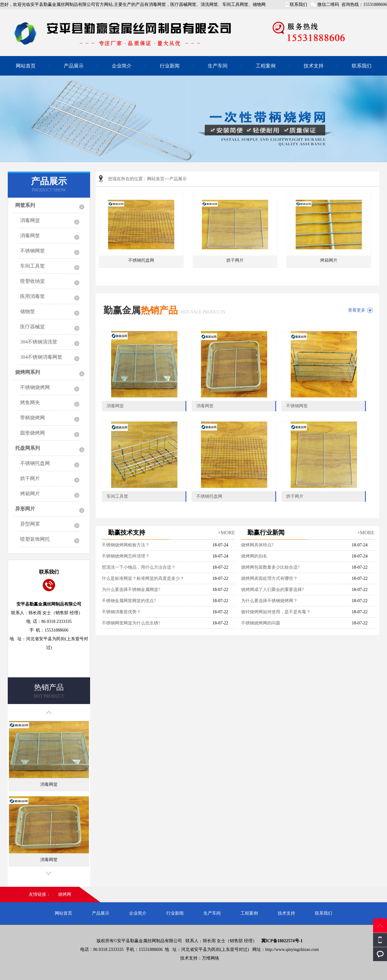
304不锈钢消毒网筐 (41, 357)
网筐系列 (25, 205)
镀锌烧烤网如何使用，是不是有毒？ (276, 612)
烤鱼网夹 (30, 402)
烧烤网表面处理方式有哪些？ (269, 578)
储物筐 (28, 311)
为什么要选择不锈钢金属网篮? (131, 590)
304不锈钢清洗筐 (39, 342)
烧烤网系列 (28, 372)
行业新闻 (170, 66)
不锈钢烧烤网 (35, 387)
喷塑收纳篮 (33, 281)
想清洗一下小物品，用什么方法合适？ (139, 567)
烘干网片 (30, 478)
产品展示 (74, 66)
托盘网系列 (28, 448)
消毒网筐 (30, 236)
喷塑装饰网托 (35, 539)
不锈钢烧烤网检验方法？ (126, 545)
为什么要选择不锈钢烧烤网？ (269, 601)
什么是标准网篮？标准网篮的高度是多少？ (143, 578)
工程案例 (266, 66)
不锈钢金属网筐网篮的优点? (129, 601)
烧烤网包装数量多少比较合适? (270, 567)
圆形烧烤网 (33, 433)
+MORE (226, 533)
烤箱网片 (30, 494)
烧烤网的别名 (254, 556)
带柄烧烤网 (33, 418)
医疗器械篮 (33, 327)
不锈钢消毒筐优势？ (121, 612)
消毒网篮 (30, 220)
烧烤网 (65, 894)
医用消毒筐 (33, 296)
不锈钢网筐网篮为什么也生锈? (131, 623)
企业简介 (122, 66)
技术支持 (314, 66)
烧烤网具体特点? (257, 545)
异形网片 (25, 509)
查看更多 (357, 310)
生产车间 (218, 66)
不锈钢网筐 (33, 251)
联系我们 (298, 4)
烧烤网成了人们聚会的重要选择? (272, 590)
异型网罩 (30, 524)
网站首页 (26, 66)
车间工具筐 (33, 266)
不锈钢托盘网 (35, 463)
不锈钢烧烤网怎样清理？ (126, 556)
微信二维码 (328, 4)
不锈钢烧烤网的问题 (261, 623)
